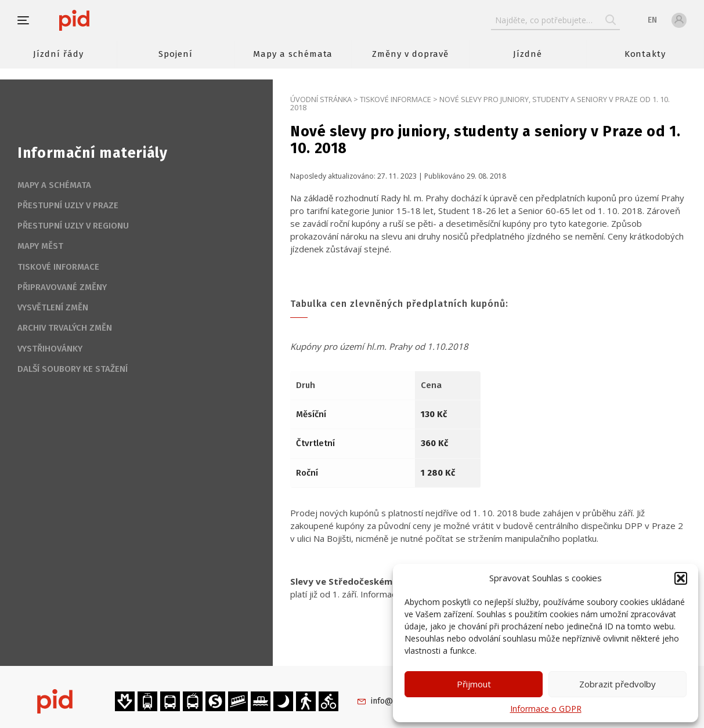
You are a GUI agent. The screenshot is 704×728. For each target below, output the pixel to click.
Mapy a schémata (293, 54)
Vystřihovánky (50, 349)
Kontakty (645, 54)
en (652, 20)
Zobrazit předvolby (618, 684)
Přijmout (474, 684)
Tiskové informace (396, 99)
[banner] (109, 20)
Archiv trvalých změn (65, 328)
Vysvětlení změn (53, 307)
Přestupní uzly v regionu (73, 226)
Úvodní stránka (321, 99)
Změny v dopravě (410, 54)
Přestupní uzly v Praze (68, 205)
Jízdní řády (58, 54)
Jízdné (528, 54)
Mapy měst (40, 246)
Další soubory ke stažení (73, 369)
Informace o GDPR (546, 709)
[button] (681, 578)
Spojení (176, 54)
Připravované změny (62, 287)
